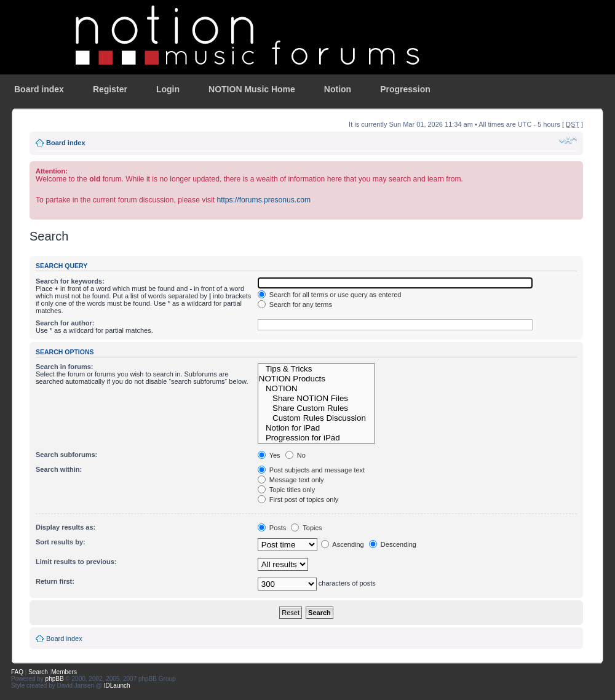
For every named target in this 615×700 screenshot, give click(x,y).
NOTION (316, 389)
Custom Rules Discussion (316, 418)
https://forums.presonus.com (264, 200)
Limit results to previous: (76, 562)
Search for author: (65, 323)
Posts (272, 528)
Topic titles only (286, 490)
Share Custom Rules (316, 408)
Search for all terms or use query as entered (330, 295)
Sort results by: (61, 542)
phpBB (55, 679)
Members (64, 672)
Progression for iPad (316, 438)
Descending (393, 544)
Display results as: (65, 527)
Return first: (55, 581)
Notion (338, 89)
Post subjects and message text (311, 470)
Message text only (291, 480)
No (296, 455)
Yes (269, 455)
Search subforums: (66, 455)
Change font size (568, 140)
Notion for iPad (316, 428)
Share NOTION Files (316, 399)
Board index (39, 89)
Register (110, 89)
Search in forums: (65, 367)
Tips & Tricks (316, 369)
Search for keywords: (70, 281)
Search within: (59, 469)
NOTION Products (316, 379)
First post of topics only (298, 499)
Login (168, 89)
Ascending (343, 544)
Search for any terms (295, 304)
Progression (405, 89)
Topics (306, 528)
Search (38, 672)
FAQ (17, 672)
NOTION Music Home (252, 89)
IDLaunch (117, 686)
